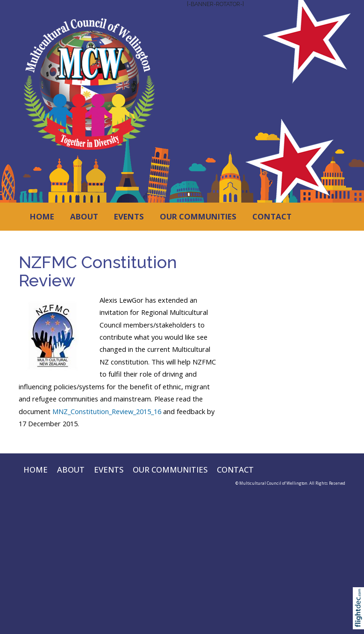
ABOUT (84, 216)
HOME (42, 216)
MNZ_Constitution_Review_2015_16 (107, 411)
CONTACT (272, 216)
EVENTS (129, 216)
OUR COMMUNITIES (198, 216)
